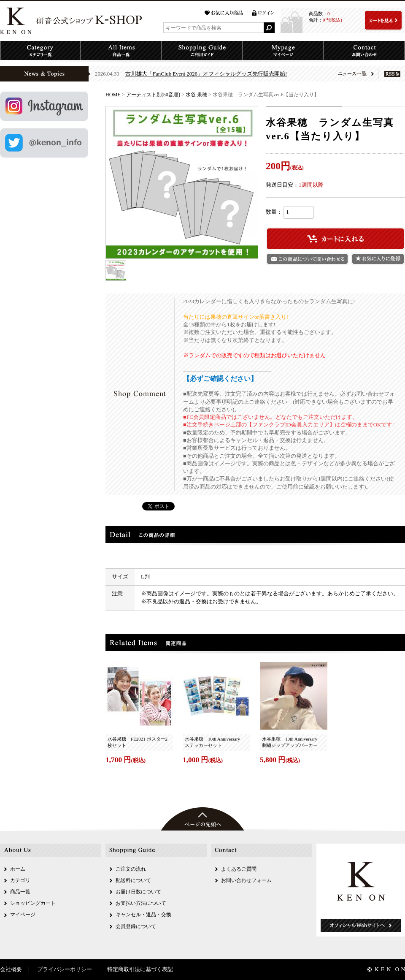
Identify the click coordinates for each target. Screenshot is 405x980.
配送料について (133, 880)
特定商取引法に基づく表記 (140, 969)
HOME (113, 95)
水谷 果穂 (196, 95)
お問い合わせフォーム (246, 880)
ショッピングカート (33, 903)
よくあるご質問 (239, 869)
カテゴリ (20, 880)
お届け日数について (138, 892)
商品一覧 (20, 892)
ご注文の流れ (131, 869)
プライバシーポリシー (65, 969)
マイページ (23, 915)
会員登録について (136, 926)
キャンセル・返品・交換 (143, 915)
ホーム (18, 869)
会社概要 (11, 969)
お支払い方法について (141, 903)
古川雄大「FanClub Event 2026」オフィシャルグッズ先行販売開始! (206, 74)
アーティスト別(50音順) (153, 95)
